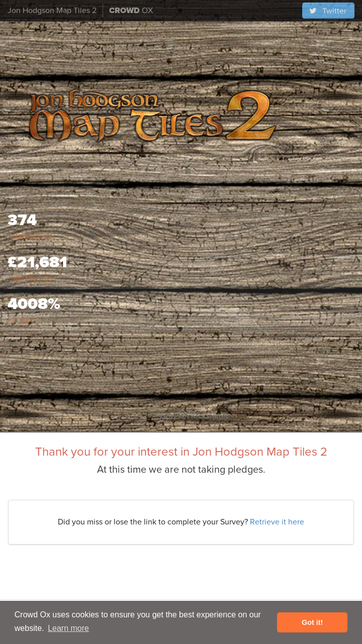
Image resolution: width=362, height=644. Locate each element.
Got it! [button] (312, 622)
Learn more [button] (68, 628)
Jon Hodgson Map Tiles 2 (52, 11)
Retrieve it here (277, 522)
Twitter (327, 11)
